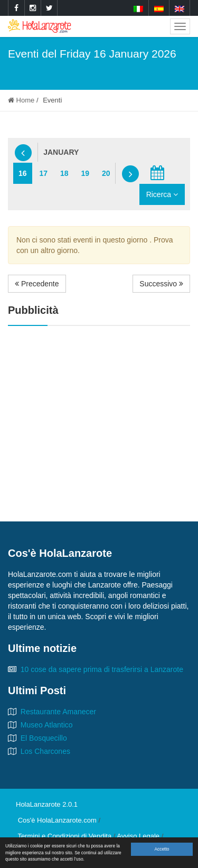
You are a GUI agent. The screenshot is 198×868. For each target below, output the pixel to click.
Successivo (161, 284)
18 (64, 173)
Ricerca (162, 194)
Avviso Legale (138, 836)
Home (21, 100)
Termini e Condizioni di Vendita (64, 836)
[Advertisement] (99, 410)
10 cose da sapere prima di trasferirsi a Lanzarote (102, 669)
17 (43, 173)
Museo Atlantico (47, 725)
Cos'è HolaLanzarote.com (57, 820)
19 (85, 173)
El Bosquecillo (44, 738)
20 (106, 173)
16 (23, 173)
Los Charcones (45, 751)
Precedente (37, 284)
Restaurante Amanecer (58, 712)
